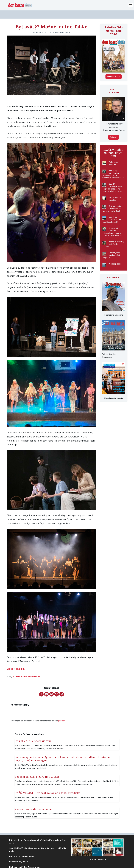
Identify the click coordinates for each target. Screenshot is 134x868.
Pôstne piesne (115, 256)
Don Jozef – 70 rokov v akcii (22, 848)
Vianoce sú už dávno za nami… (34, 801)
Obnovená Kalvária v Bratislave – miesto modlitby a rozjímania (112, 224)
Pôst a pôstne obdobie (115, 191)
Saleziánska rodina (62, 24)
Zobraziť (114, 129)
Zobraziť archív (114, 68)
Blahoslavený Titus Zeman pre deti (26, 859)
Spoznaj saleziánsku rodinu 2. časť (37, 769)
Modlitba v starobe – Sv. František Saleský (112, 211)
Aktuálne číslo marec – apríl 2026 (114, 23)
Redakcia (40, 24)
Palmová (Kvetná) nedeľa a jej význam (113, 236)
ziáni (97, 851)
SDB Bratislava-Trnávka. (27, 668)
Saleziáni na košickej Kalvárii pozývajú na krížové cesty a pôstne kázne (113, 180)
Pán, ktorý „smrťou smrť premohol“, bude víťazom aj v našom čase (113, 166)
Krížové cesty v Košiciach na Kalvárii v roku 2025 (112, 200)
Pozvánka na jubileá (19, 854)
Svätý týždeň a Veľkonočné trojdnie (111, 247)
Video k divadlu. (16, 661)
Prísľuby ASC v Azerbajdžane (33, 733)
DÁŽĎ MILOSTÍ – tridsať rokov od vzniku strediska (47, 785)
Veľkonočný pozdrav (114, 155)
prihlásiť (62, 713)
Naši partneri (114, 269)
